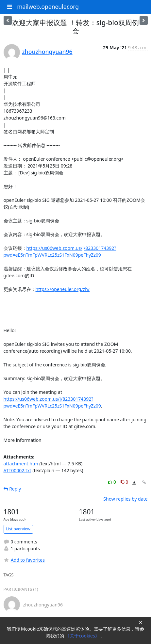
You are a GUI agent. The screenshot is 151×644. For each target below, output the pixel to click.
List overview (18, 529)
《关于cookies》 (83, 636)
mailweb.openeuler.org (48, 7)
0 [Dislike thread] (125, 482)
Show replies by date (125, 499)
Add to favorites (24, 560)
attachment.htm (21, 464)
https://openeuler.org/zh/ (63, 289)
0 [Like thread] (113, 482)
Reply (12, 489)
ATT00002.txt (17, 470)
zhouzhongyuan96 (47, 52)
